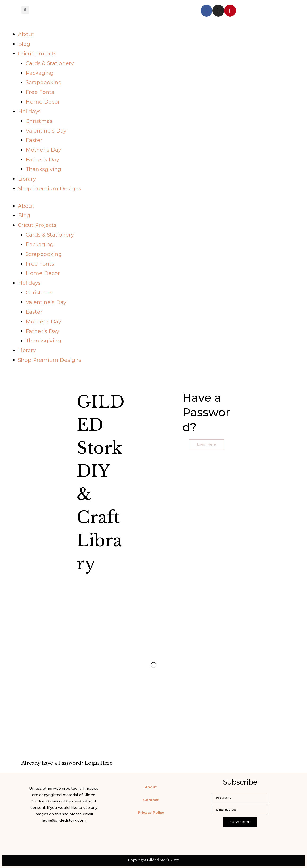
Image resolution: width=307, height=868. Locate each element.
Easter (34, 140)
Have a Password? (206, 412)
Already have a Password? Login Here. (67, 763)
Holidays (29, 111)
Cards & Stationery (50, 63)
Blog (24, 44)
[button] (25, 10)
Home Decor (43, 102)
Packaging (40, 73)
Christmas (39, 121)
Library (27, 179)
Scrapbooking (44, 82)
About (26, 34)
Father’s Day (42, 160)
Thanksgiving (43, 169)
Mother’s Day (43, 150)
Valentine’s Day (46, 131)
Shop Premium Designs (50, 189)
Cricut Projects (37, 54)
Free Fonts (40, 92)
